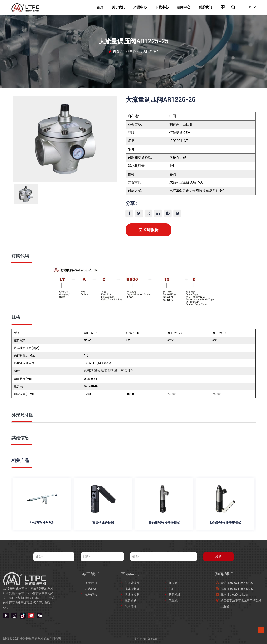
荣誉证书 (91, 595)
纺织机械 (175, 595)
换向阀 (173, 583)
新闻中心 (184, 7)
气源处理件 (147, 51)
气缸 (172, 589)
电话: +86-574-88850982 (237, 583)
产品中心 (140, 7)
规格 (16, 317)
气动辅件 (131, 606)
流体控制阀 (132, 589)
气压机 (173, 600)
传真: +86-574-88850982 (237, 589)
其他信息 (20, 438)
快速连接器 (132, 595)
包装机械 (131, 600)
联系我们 (205, 7)
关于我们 (118, 7)
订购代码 (20, 256)
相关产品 (20, 461)
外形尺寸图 (22, 415)
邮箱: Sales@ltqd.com (235, 595)
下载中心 (162, 7)
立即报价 (149, 230)
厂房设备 (91, 589)
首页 (100, 7)
